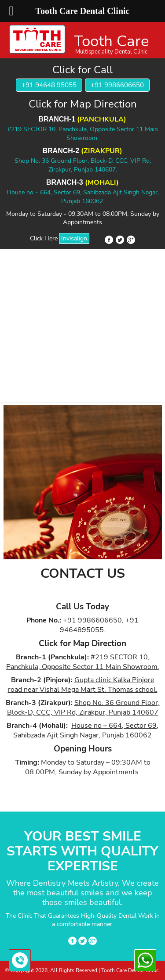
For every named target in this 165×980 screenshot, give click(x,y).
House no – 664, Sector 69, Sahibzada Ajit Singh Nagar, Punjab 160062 (86, 730)
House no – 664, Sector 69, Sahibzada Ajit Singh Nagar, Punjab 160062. (83, 197)
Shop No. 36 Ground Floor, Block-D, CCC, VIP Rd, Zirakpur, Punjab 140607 (83, 708)
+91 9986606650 (117, 85)
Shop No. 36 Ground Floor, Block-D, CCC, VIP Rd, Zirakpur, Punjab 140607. (83, 165)
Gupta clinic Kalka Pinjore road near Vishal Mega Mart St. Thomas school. (83, 685)
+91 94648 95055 (49, 85)
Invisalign (74, 238)
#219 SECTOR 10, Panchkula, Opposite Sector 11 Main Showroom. (83, 134)
